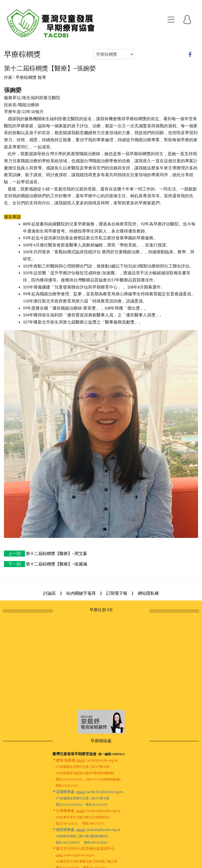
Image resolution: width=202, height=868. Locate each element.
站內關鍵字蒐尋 (81, 593)
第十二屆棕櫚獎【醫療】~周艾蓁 (46, 554)
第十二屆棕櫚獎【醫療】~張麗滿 (46, 564)
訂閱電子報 (117, 593)
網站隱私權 (148, 593)
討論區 (49, 593)
